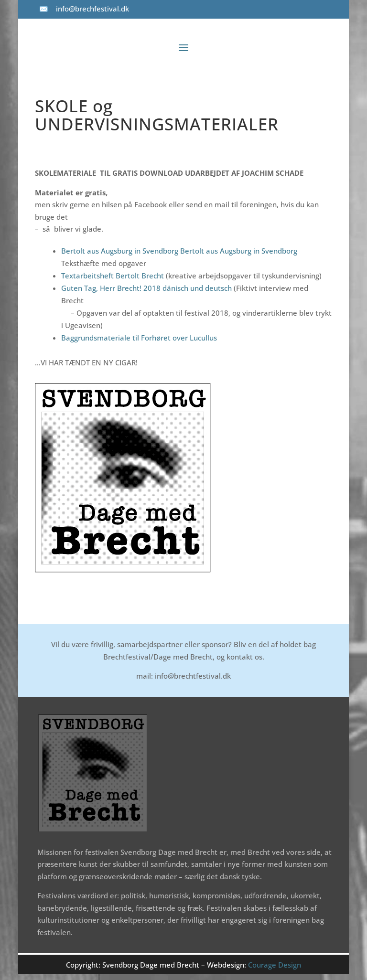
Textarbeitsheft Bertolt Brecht (113, 276)
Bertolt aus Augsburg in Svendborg (120, 251)
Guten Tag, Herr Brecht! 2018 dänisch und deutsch (146, 288)
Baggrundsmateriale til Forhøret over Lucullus (139, 338)
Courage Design (275, 965)
